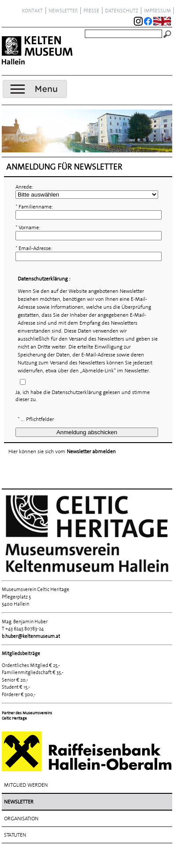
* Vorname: (28, 227)
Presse (91, 11)
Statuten (15, 835)
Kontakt (32, 11)
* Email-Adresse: (34, 248)
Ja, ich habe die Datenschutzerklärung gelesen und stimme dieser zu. (83, 396)
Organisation (21, 819)
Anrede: (24, 187)
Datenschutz (122, 11)
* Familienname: (34, 207)
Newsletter (63, 11)
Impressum (157, 11)
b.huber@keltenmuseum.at (31, 636)
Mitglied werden (26, 785)
